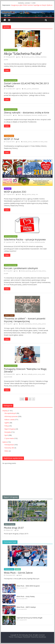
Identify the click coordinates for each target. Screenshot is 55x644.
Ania (19, 57)
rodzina (37, 57)
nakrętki (40, 115)
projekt (6, 273)
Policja (7, 426)
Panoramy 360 (9, 448)
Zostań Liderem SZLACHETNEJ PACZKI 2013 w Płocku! (26, 85)
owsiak (25, 142)
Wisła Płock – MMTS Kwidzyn (26, 607)
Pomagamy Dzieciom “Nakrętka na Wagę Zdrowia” (25, 370)
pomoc (32, 57)
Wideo (7, 451)
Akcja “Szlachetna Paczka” (23, 54)
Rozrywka (8, 189)
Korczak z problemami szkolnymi (21, 268)
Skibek (19, 194)
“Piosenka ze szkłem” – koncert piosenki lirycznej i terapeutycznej (25, 320)
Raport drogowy (10, 429)
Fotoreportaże (9, 445)
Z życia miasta (9, 136)
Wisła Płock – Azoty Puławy (26, 596)
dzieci (25, 374)
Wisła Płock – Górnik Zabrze (18, 573)
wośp (46, 142)
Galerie (5, 442)
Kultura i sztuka (9, 315)
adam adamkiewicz (26, 324)
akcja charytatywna (26, 115)
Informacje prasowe (11, 50)
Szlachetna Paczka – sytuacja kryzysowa (25, 239)
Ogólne (7, 423)
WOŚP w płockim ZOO (15, 192)
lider (25, 89)
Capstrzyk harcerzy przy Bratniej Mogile (29, 618)
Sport (6, 435)
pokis (39, 324)
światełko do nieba (38, 142)
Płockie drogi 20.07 (14, 528)
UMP (17, 530)
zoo (37, 194)
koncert (35, 324)
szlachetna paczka (40, 242)
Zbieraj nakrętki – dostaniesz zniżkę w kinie (27, 112)
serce (40, 374)
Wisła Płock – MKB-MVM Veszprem (28, 586)
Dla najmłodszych (10, 413)
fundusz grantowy (26, 271)
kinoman (34, 115)
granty (34, 271)
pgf (25, 194)
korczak (39, 271)
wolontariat (35, 89)
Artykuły (5, 411)
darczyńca (26, 57)
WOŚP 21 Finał (11, 139)
